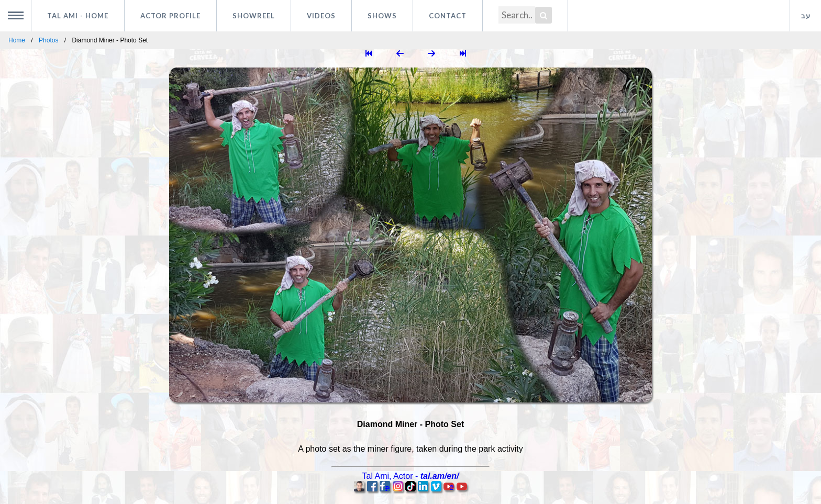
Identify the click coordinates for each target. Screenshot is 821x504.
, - (411, 476)
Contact (448, 16)
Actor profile (170, 16)
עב (806, 16)
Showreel (254, 16)
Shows (382, 16)
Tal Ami (78, 16)
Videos (321, 16)
